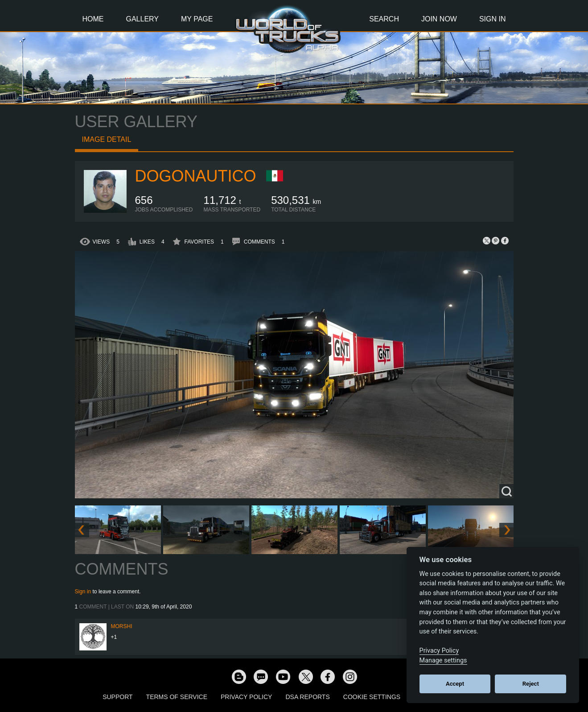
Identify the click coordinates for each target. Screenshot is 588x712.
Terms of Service (177, 697)
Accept (455, 684)
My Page (197, 19)
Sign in (83, 592)
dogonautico (196, 176)
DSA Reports (307, 697)
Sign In (493, 19)
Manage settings (443, 660)
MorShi (122, 626)
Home (93, 19)
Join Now (439, 19)
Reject (531, 684)
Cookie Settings (372, 697)
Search (384, 19)
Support (117, 697)
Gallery (143, 19)
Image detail (107, 139)
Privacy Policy (246, 697)
